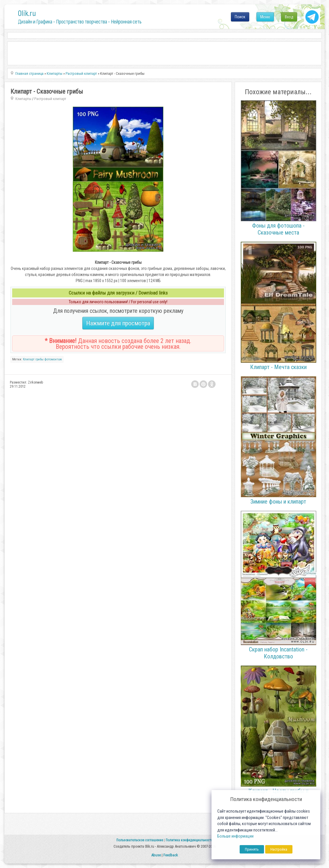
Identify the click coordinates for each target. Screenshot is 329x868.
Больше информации (235, 836)
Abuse (156, 855)
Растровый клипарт (50, 99)
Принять (252, 849)
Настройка (279, 849)
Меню (265, 17)
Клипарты (23, 99)
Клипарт (29, 359)
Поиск (240, 17)
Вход (289, 17)
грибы (39, 359)
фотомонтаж (53, 359)
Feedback (171, 855)
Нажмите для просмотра (118, 323)
